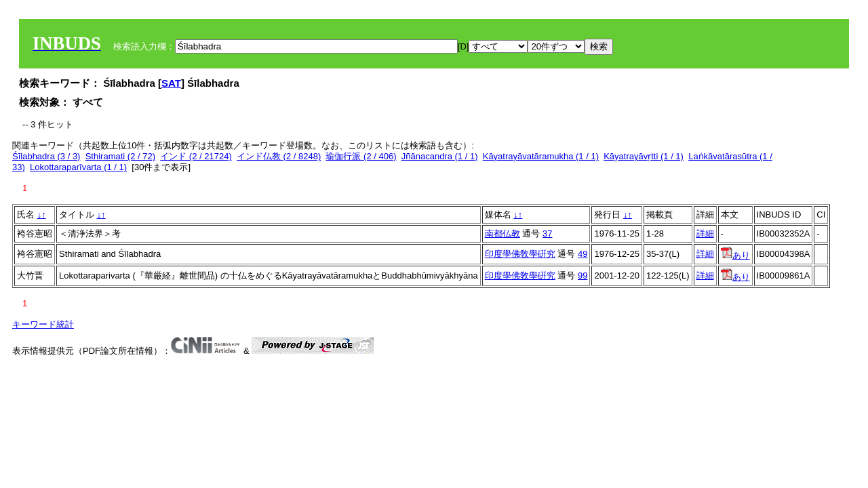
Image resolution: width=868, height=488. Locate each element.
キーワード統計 (43, 324)
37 (547, 233)
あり (735, 255)
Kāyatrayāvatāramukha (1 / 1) (541, 156)
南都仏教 (502, 233)
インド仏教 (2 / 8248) (279, 156)
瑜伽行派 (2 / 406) (361, 156)
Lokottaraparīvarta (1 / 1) (78, 167)
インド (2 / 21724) (196, 156)
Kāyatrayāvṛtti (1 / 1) (644, 156)
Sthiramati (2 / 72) (120, 156)
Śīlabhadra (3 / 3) (46, 156)
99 (583, 276)
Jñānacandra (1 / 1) (440, 156)
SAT (171, 83)
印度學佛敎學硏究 (520, 254)
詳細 (705, 233)
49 (583, 254)
